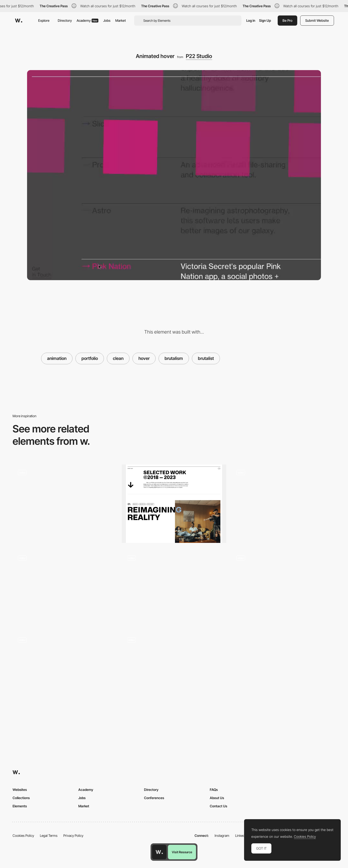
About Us (217, 798)
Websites (20, 790)
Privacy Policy (73, 835)
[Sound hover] (65, 669)
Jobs (107, 20)
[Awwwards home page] (159, 852)
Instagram (222, 835)
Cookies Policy (23, 835)
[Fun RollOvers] (65, 502)
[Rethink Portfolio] (174, 504)
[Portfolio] (174, 671)
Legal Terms (49, 835)
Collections (21, 798)
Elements (20, 806)
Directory (65, 20)
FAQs (214, 790)
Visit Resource (182, 852)
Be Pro (287, 20)
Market (121, 20)
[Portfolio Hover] (283, 504)
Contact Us (218, 806)
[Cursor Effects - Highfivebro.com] (65, 587)
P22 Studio (199, 56)
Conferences (154, 798)
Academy (87, 20)
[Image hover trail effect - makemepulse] (283, 587)
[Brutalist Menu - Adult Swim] (174, 587)
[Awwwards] (19, 21)
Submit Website (317, 20)
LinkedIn (241, 835)
